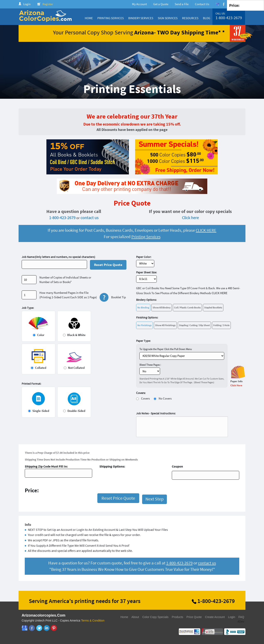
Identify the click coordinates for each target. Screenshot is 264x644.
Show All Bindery (162, 307)
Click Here (236, 385)
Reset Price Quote (108, 265)
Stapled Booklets (213, 307)
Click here (190, 218)
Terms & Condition (93, 620)
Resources (190, 18)
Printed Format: (31, 384)
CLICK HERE (206, 230)
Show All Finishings (165, 325)
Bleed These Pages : (150, 365)
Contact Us (202, 4)
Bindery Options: (146, 300)
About (135, 617)
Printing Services (111, 18)
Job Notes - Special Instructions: (156, 413)
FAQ (241, 617)
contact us (89, 218)
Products (177, 617)
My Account (139, 4)
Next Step (154, 499)
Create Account (215, 617)
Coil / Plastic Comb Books (187, 307)
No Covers (165, 398)
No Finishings (144, 325)
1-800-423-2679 (229, 18)
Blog (207, 18)
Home (89, 18)
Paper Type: (143, 341)
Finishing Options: (147, 317)
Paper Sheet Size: (146, 272)
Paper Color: (144, 257)
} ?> (182, 356)
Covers (145, 398)
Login (27, 4)
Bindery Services (141, 18)
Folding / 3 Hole (221, 325)
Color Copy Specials (155, 617)
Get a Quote (161, 4)
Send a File (182, 4)
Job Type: (28, 308)
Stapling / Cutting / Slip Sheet (194, 325)
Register (48, 4)
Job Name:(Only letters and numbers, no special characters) (58, 257)
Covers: (141, 393)
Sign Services (168, 18)
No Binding (143, 307)
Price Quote (194, 617)
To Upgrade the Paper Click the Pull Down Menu (166, 349)
